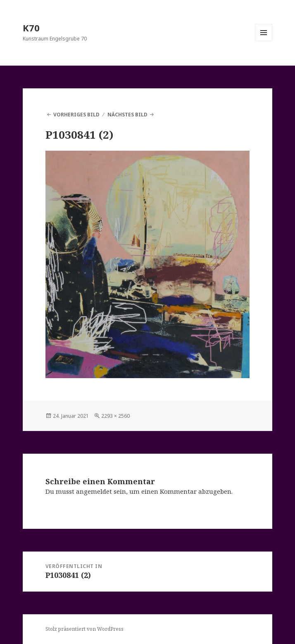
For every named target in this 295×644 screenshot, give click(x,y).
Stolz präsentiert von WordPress (84, 629)
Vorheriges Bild (76, 115)
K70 (31, 28)
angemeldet (94, 491)
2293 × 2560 (115, 416)
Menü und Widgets (264, 41)
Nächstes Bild (127, 115)
